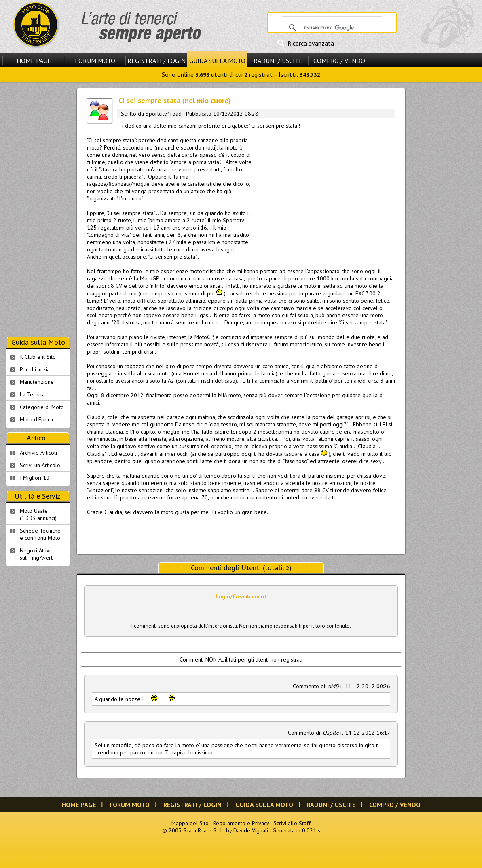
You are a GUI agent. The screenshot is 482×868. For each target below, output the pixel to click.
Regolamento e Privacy (241, 823)
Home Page (34, 61)
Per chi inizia (35, 369)
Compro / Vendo (339, 61)
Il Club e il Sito (38, 357)
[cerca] (331, 28)
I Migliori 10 (35, 478)
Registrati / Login (156, 61)
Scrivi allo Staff (292, 823)
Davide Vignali (251, 830)
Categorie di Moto (42, 407)
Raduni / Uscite (278, 61)
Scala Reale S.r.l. (203, 830)
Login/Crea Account (241, 596)
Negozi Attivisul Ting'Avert (36, 554)
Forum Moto (95, 61)
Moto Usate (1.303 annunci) (38, 514)
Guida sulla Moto (217, 61)
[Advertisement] (326, 198)
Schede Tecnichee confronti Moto (40, 534)
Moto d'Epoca (36, 419)
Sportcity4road (164, 114)
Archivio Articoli (38, 453)
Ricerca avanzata (311, 43)
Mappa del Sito (190, 823)
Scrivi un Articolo (40, 465)
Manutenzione (37, 382)
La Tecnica (32, 394)
